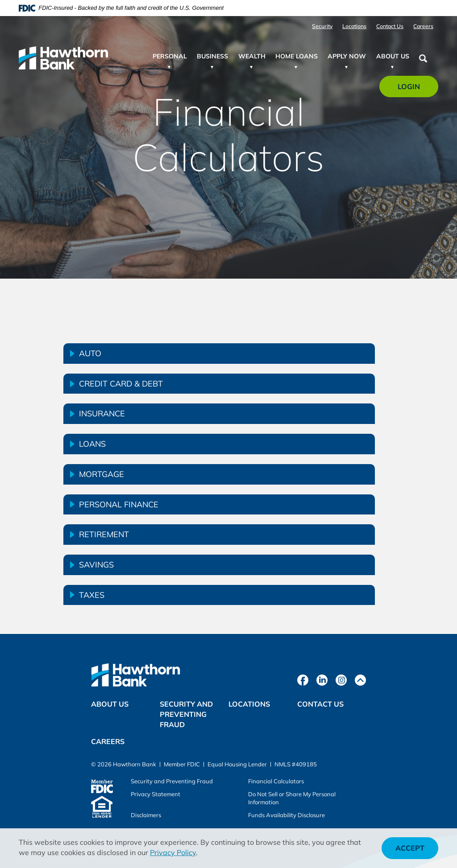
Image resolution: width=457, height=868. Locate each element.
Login (414, 89)
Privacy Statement (156, 794)
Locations (354, 26)
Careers (423, 26)
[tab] (219, 354)
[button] (219, 354)
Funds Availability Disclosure (287, 815)
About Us (110, 704)
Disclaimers (146, 815)
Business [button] (212, 56)
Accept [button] (410, 848)
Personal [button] (170, 56)
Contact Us (390, 26)
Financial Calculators (276, 781)
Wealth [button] (252, 56)
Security (322, 26)
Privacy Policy (173, 852)
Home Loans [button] (297, 56)
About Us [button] (393, 56)
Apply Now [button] (347, 56)
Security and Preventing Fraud (186, 714)
